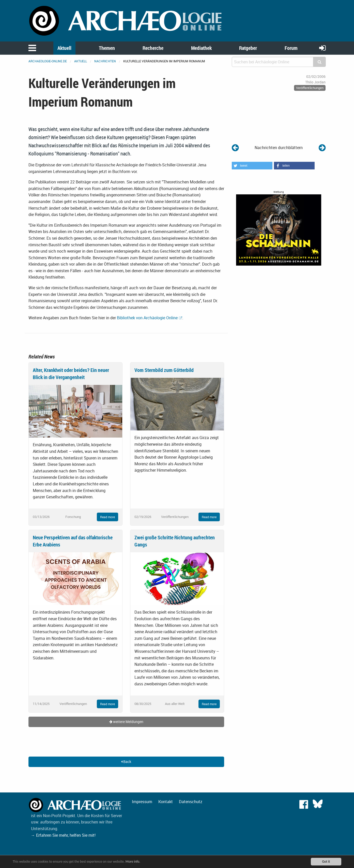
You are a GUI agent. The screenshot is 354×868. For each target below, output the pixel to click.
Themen (107, 48)
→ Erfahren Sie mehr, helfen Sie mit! (63, 835)
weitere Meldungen (126, 722)
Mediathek (201, 48)
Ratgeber (248, 48)
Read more (107, 517)
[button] (252, 166)
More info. (133, 862)
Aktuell (64, 48)
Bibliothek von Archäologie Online (147, 318)
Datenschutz (191, 802)
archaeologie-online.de (48, 61)
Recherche (153, 48)
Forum (291, 48)
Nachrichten (105, 61)
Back (126, 762)
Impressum (142, 802)
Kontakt (166, 802)
